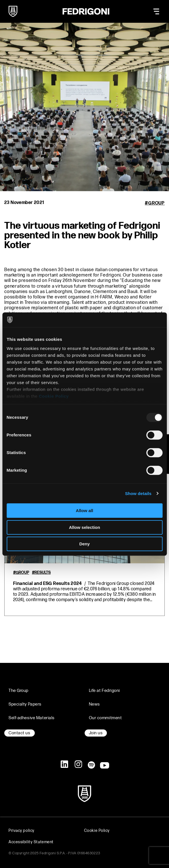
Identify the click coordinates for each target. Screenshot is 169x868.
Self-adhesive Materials (32, 718)
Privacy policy (22, 831)
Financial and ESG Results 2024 (47, 584)
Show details (138, 493)
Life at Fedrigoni (105, 691)
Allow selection (84, 527)
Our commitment (105, 718)
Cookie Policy (54, 396)
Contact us (20, 733)
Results (43, 573)
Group (156, 203)
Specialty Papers (25, 704)
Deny (84, 544)
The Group (19, 691)
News (94, 704)
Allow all (84, 511)
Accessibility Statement (31, 842)
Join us (96, 733)
